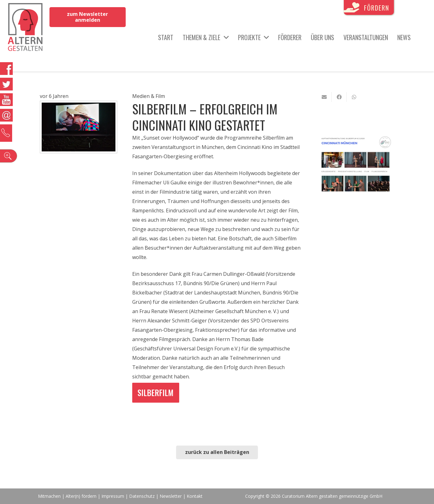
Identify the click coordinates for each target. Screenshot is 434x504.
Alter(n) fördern (81, 496)
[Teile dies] (339, 97)
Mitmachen (49, 496)
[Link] (25, 28)
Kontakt (195, 496)
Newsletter (171, 496)
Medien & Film (149, 96)
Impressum (113, 496)
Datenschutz (142, 496)
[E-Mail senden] (324, 97)
